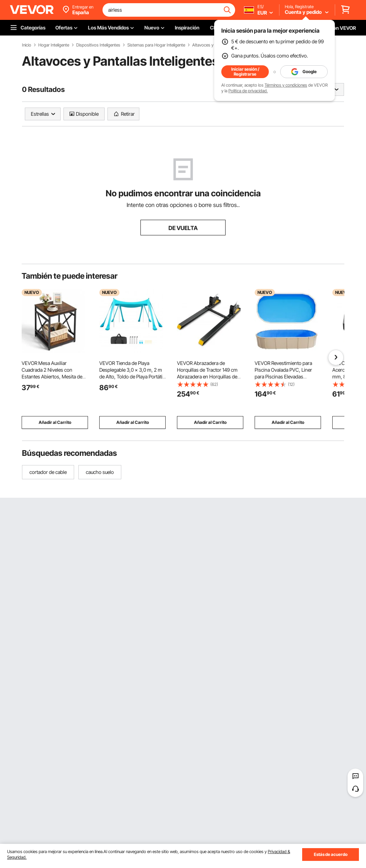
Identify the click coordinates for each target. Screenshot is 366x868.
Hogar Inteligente (54, 45)
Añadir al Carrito (55, 422)
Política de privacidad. (248, 91)
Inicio (27, 45)
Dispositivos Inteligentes (98, 45)
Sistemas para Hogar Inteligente (156, 45)
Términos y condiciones (286, 85)
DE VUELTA (183, 228)
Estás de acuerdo (331, 854)
